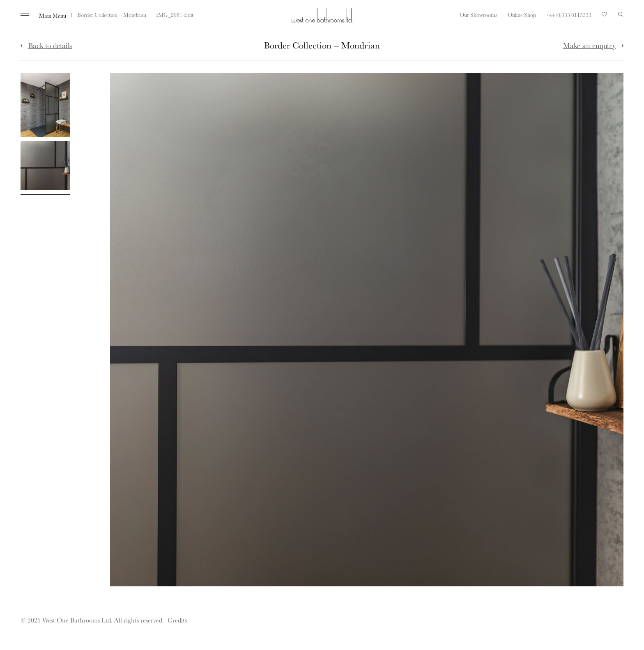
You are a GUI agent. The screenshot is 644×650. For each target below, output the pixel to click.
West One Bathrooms (322, 15)
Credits (177, 620)
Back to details (50, 45)
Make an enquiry (589, 45)
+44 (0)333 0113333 (569, 15)
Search (621, 14)
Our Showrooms (478, 15)
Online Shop (522, 15)
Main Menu (53, 16)
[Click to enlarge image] (45, 105)
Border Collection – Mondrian (112, 15)
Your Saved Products (605, 16)
